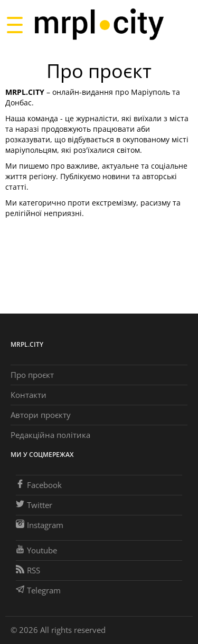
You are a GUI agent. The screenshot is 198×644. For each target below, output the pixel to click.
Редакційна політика (50, 435)
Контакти (29, 395)
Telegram (38, 590)
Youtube (36, 550)
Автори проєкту (41, 415)
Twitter (34, 505)
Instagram (40, 525)
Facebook (39, 485)
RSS (28, 570)
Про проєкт (32, 375)
